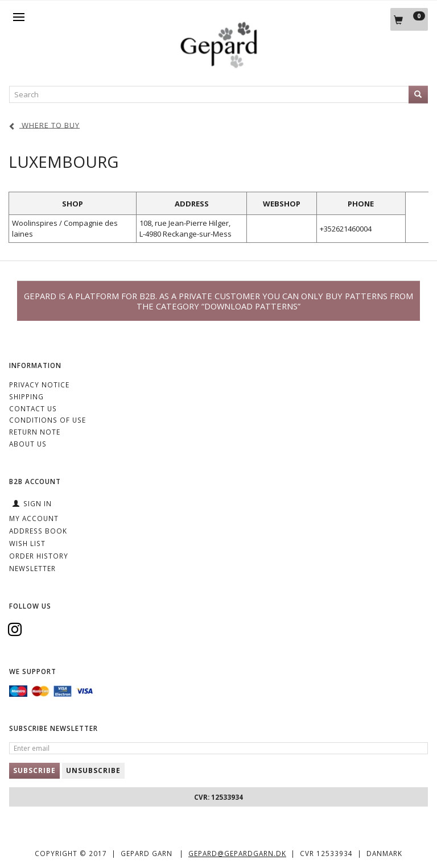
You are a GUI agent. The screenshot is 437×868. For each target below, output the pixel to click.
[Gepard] (218, 66)
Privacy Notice (39, 385)
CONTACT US (33, 408)
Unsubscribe (93, 770)
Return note (35, 432)
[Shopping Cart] (409, 19)
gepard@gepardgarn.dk (237, 853)
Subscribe (34, 770)
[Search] (418, 95)
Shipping (26, 396)
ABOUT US (28, 444)
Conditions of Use (48, 420)
